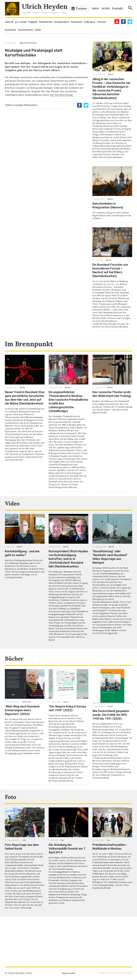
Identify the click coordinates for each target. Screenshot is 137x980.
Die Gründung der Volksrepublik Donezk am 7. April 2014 (67, 884)
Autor (95, 8)
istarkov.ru (110, 973)
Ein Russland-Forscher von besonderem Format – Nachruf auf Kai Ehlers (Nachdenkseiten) (112, 280)
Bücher (16, 688)
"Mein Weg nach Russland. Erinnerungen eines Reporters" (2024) (24, 740)
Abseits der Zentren (28, 43)
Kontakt (117, 8)
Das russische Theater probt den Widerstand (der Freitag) (112, 408)
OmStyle (128, 973)
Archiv (106, 8)
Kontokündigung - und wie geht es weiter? (24, 574)
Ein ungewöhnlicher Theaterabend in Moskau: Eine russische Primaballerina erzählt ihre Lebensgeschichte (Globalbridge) (68, 414)
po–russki (21, 22)
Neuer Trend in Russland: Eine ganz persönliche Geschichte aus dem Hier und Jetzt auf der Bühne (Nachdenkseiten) (23, 412)
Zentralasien (25, 30)
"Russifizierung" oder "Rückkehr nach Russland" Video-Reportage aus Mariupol (112, 578)
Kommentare (62, 22)
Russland (76, 22)
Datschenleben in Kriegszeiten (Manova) (109, 215)
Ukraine (102, 22)
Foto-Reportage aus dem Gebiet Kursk (23, 883)
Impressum (68, 973)
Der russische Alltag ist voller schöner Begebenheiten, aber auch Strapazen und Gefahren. (112, 225)
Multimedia (46, 22)
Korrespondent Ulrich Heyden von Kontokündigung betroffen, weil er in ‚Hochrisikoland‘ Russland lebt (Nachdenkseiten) (68, 581)
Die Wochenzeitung (62, 95)
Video (14, 524)
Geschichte (27, 732)
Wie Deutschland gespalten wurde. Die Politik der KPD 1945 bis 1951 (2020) (110, 747)
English (33, 22)
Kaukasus (11, 30)
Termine (81, 8)
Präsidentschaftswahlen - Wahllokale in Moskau (111, 883)
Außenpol (89, 22)
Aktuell (9, 22)
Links (38, 30)
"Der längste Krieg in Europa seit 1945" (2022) (67, 739)
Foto (12, 832)
